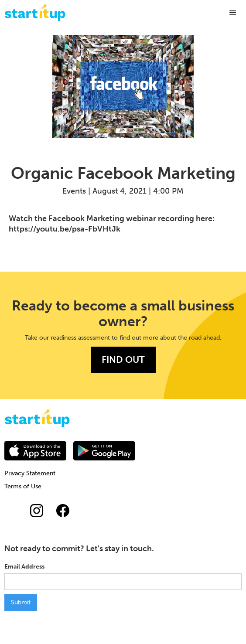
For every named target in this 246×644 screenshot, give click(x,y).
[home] (33, 12)
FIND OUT (123, 359)
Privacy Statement (30, 473)
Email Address (24, 567)
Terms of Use (23, 486)
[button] (233, 13)
